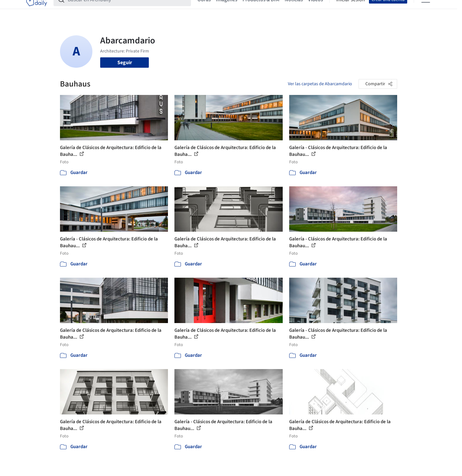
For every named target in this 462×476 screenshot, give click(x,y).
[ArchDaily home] (37, 9)
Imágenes (227, 9)
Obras (204, 9)
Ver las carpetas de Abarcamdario (320, 84)
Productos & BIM (261, 9)
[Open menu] (426, 9)
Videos (315, 9)
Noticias (294, 9)
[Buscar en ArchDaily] (127, 9)
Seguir (125, 63)
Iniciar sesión (351, 9)
